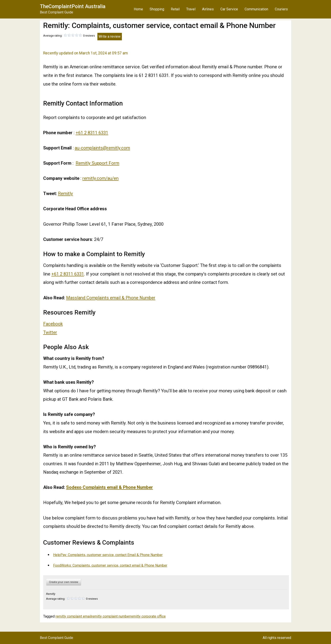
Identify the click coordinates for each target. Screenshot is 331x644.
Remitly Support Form (97, 163)
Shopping (157, 9)
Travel (191, 9)
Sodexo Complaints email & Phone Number (110, 487)
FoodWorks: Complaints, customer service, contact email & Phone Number (110, 565)
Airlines (208, 9)
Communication (256, 9)
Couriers (281, 9)
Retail (175, 9)
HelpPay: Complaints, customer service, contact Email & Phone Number (108, 555)
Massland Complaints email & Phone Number (111, 298)
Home (138, 9)
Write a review (110, 36)
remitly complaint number (111, 616)
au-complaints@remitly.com (102, 148)
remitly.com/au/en (100, 178)
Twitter (50, 332)
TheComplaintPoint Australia (73, 7)
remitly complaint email (73, 616)
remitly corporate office (148, 616)
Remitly (65, 194)
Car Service (229, 9)
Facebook (53, 324)
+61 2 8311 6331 (92, 133)
